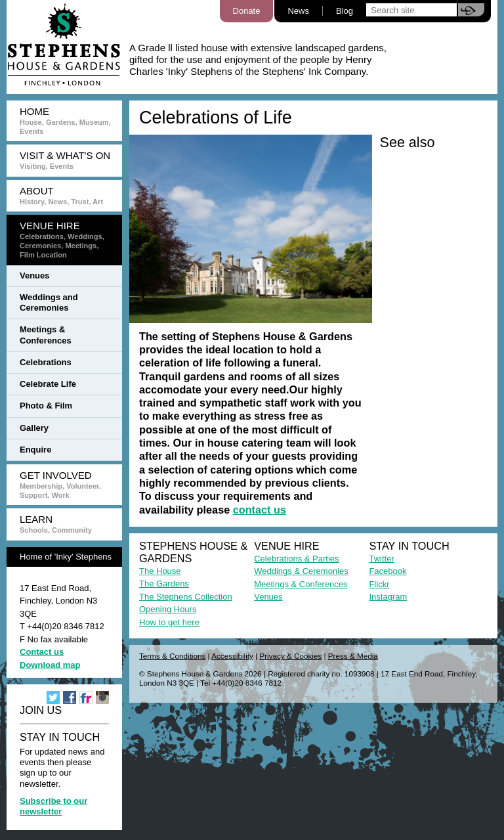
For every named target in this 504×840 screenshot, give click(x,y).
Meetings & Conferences (46, 335)
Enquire (35, 450)
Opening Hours (168, 609)
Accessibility (232, 656)
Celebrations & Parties (296, 559)
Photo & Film (46, 406)
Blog (345, 11)
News (298, 11)
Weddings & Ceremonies (301, 571)
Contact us (42, 652)
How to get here (169, 622)
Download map (50, 665)
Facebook (388, 571)
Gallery (34, 428)
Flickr (379, 584)
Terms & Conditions (172, 656)
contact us (260, 510)
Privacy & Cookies (290, 656)
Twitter (381, 559)
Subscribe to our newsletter (53, 806)
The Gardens (164, 584)
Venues (35, 276)
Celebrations (46, 362)
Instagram (388, 597)
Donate (247, 11)
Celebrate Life (48, 384)
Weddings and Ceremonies (49, 302)
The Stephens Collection (186, 597)
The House (160, 571)
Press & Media (353, 656)
